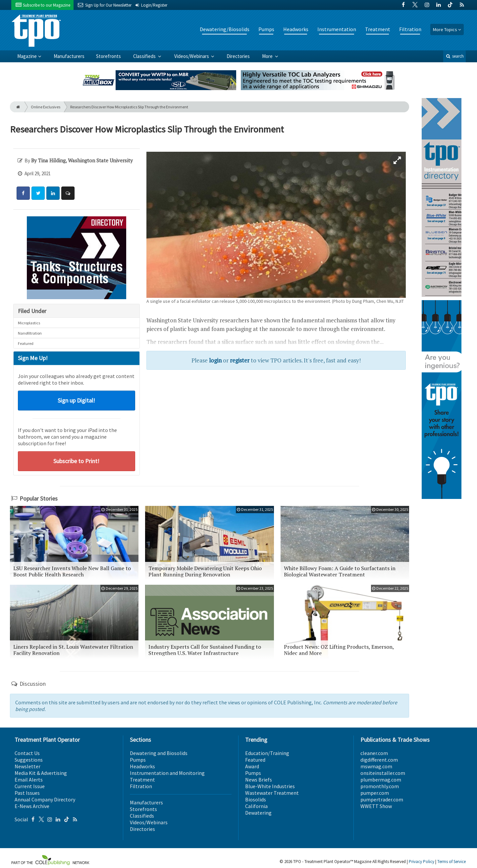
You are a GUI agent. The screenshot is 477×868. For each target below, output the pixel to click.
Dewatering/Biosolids (225, 29)
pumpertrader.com (382, 799)
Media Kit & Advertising (41, 773)
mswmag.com (376, 766)
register (240, 360)
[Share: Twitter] (38, 193)
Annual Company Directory (45, 799)
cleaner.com (374, 753)
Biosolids (256, 799)
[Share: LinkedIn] (53, 193)
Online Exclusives (46, 107)
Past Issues (27, 793)
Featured (26, 343)
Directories (238, 56)
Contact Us (27, 753)
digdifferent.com (379, 760)
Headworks (296, 29)
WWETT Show (376, 806)
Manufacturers (69, 56)
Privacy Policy (422, 862)
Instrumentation (337, 29)
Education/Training (267, 753)
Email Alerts (29, 780)
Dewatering (258, 813)
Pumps (266, 29)
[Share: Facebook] (23, 193)
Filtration (410, 29)
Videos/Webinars (192, 56)
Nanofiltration (30, 333)
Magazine (27, 56)
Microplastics (29, 323)
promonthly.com (380, 786)
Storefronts (108, 56)
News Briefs (259, 780)
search (454, 56)
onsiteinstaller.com (383, 773)
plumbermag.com (381, 780)
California (256, 806)
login (215, 360)
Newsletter (27, 766)
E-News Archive (32, 806)
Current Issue (30, 786)
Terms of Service (451, 862)
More (268, 56)
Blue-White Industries (270, 786)
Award (252, 766)
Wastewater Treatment (272, 793)
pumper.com (375, 793)
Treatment (378, 29)
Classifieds (145, 56)
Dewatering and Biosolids (159, 753)
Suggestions (29, 760)
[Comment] (68, 193)
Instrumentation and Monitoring (167, 773)
